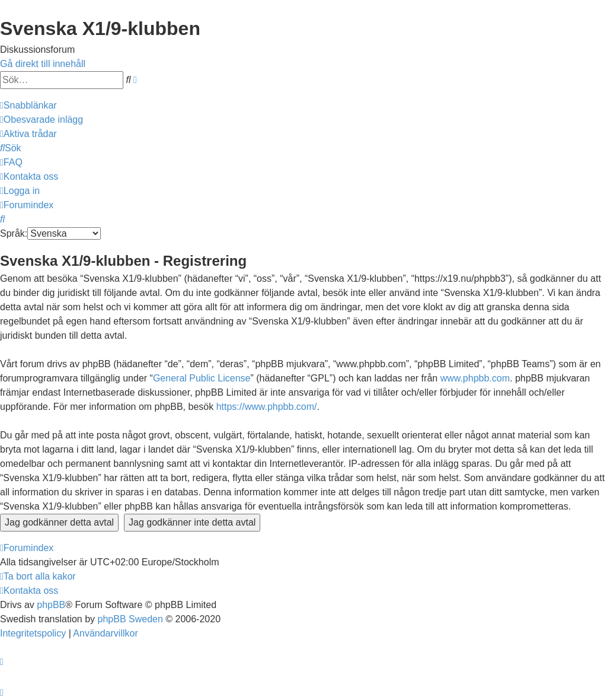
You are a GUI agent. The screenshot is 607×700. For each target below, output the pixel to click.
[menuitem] (41, 120)
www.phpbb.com (475, 378)
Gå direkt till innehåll (43, 64)
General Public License (202, 378)
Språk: (14, 233)
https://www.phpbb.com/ (267, 407)
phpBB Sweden (130, 619)
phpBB (51, 605)
